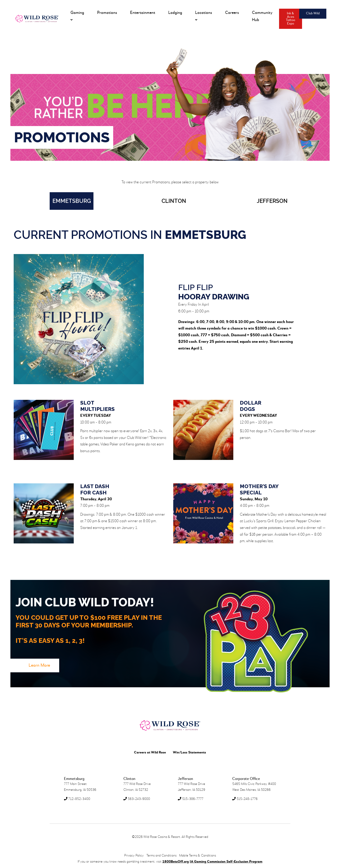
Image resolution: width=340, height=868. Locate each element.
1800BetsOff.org (176, 862)
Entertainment (143, 13)
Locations (204, 16)
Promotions (107, 13)
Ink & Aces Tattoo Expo (290, 19)
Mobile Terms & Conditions (198, 856)
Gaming (77, 16)
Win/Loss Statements (189, 753)
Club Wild (313, 13)
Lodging (175, 13)
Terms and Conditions (161, 856)
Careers (232, 13)
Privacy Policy (134, 856)
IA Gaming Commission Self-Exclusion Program (226, 862)
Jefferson (272, 201)
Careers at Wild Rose (150, 753)
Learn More (39, 665)
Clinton (174, 201)
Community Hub (262, 16)
